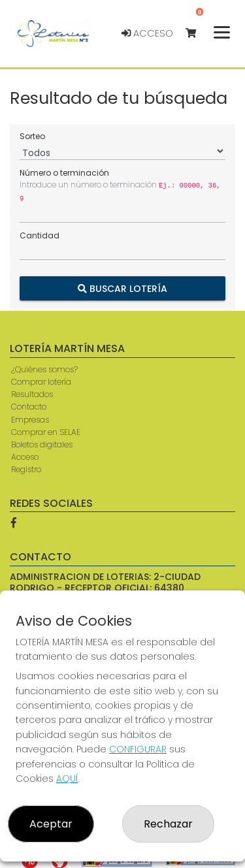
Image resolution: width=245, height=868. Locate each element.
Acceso (147, 33)
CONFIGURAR (138, 749)
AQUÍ (67, 779)
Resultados (32, 394)
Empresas (30, 420)
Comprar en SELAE (46, 432)
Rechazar (168, 824)
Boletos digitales (42, 444)
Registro (26, 469)
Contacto (29, 407)
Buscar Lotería (122, 288)
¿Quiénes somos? (44, 369)
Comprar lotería (41, 382)
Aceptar (51, 824)
